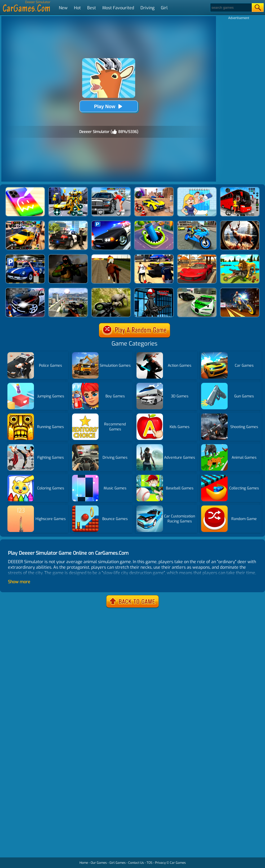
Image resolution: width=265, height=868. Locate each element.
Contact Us (136, 863)
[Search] (231, 8)
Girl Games (118, 863)
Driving (147, 8)
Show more (19, 582)
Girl (164, 8)
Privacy (160, 863)
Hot (77, 8)
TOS (149, 863)
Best (92, 8)
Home (84, 863)
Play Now (109, 106)
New (63, 8)
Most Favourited (118, 8)
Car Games (178, 863)
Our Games (99, 863)
